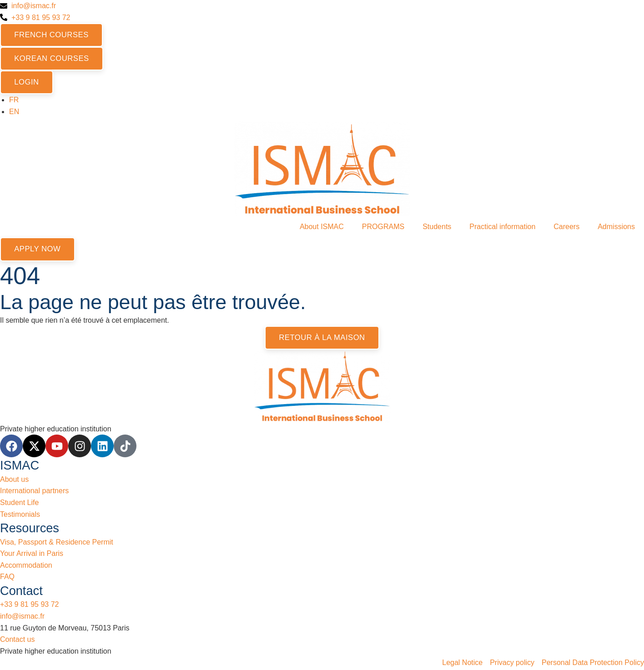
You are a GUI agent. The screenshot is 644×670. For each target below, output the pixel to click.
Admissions (616, 227)
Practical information (502, 227)
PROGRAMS (383, 227)
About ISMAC (322, 227)
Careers (566, 227)
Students (437, 227)
